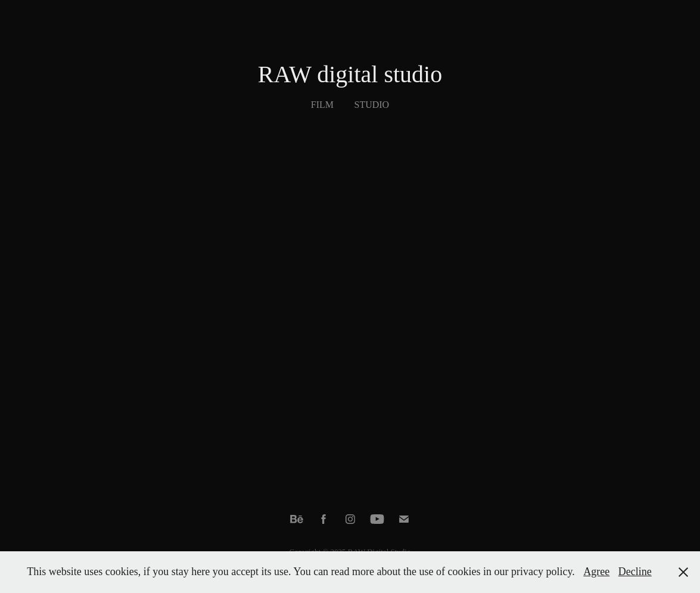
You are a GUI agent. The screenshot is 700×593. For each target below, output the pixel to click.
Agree (596, 572)
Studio (372, 105)
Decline (635, 572)
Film (322, 105)
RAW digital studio (350, 74)
